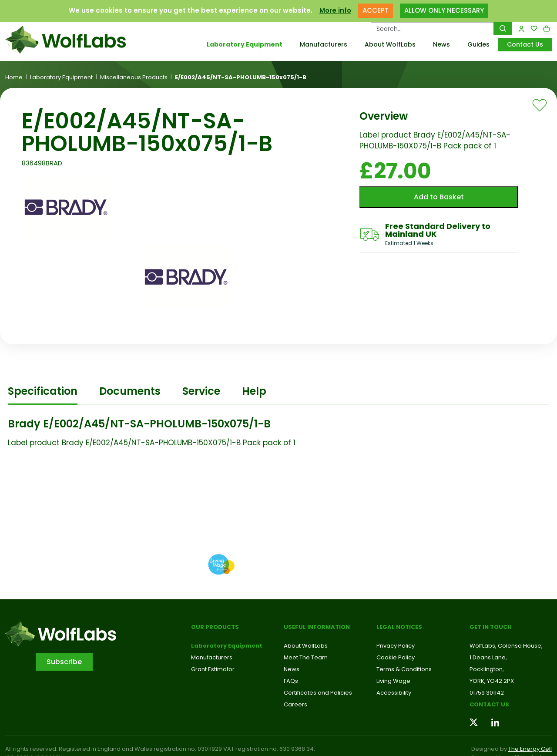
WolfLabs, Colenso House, (506, 646)
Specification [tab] (43, 391)
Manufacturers (324, 44)
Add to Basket (439, 197)
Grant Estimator (213, 669)
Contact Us (525, 44)
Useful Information (317, 627)
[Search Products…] (432, 29)
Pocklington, (487, 669)
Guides (478, 44)
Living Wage (393, 681)
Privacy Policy (396, 646)
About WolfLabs (390, 44)
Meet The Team (306, 657)
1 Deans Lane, (488, 657)
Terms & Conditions (404, 669)
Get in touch (491, 627)
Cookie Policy (396, 657)
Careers (295, 704)
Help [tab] (254, 391)
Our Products (215, 627)
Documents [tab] (130, 391)
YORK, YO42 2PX (492, 681)
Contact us (489, 704)
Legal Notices (399, 627)
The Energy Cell (530, 749)
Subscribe (64, 662)
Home (14, 77)
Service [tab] (201, 391)
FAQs (291, 681)
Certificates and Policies (318, 693)
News (441, 44)
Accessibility (394, 693)
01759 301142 (487, 693)
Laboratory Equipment (245, 44)
